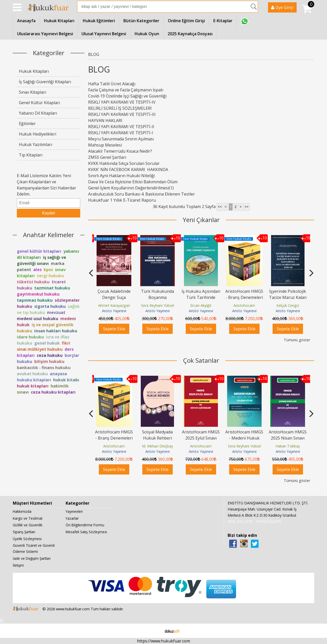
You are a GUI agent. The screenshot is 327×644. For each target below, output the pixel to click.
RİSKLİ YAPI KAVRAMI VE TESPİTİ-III (122, 114)
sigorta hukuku (50, 306)
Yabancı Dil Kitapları (38, 113)
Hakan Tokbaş (288, 446)
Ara (254, 7)
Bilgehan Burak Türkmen (115, 305)
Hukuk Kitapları (34, 71)
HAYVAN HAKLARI (105, 120)
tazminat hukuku (52, 288)
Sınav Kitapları (33, 92)
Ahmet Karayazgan (157, 305)
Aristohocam (288, 305)
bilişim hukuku (49, 361)
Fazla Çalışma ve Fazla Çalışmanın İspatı (126, 90)
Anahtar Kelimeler (49, 235)
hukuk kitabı (66, 380)
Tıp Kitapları (31, 155)
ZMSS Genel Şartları (107, 157)
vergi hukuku (50, 276)
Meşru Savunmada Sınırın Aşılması (121, 139)
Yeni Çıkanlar (201, 220)
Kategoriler (49, 53)
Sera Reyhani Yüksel (201, 305)
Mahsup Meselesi (105, 145)
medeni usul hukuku (38, 319)
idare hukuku (30, 337)
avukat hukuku (32, 374)
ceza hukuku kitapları (53, 392)
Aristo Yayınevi (114, 311)
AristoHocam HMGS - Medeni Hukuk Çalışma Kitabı (244, 438)
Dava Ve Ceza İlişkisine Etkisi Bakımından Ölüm (133, 182)
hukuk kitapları (33, 386)
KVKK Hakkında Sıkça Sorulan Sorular (124, 163)
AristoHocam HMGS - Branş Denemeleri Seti (288, 297)
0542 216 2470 (240, 521)
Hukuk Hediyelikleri (38, 134)
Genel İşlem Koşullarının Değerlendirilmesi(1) (131, 188)
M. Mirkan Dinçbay (157, 446)
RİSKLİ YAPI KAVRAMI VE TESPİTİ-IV (122, 102)
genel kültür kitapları (39, 251)
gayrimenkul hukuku (38, 294)
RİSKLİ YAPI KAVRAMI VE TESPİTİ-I (121, 133)
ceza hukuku (50, 355)
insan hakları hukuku (56, 331)
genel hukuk (47, 343)
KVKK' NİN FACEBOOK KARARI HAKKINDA (139, 169)
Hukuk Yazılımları (36, 144)
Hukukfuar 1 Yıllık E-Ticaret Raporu (122, 200)
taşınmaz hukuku (35, 300)
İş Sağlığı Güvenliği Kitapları (45, 82)
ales (37, 270)
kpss (48, 270)
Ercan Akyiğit (244, 305)
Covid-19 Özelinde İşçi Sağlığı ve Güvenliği (127, 96)
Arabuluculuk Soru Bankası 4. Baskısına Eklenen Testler (142, 194)
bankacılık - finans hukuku (44, 368)
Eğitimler (27, 124)
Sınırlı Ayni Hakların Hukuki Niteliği (121, 176)
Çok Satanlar (201, 360)
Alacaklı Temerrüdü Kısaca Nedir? (120, 151)
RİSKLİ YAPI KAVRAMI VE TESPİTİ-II (121, 127)
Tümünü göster (297, 340)
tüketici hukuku (33, 282)
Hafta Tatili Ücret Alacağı (112, 84)
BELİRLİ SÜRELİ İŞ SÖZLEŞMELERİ (120, 108)
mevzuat (56, 312)
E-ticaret (155, 631)
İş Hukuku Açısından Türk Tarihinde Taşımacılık (244, 297)
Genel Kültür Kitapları (39, 103)
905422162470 (268, 521)
